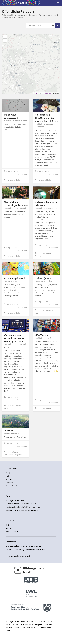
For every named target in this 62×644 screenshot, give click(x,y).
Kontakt (9, 479)
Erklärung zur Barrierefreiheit (18, 556)
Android (9, 528)
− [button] (5, 40)
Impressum (10, 553)
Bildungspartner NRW (15, 500)
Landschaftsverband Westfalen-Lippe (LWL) (24, 507)
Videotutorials (12, 486)
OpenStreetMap (46, 93)
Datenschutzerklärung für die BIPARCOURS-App (25, 549)
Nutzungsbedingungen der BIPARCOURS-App (24, 546)
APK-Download (12, 531)
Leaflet (36, 93)
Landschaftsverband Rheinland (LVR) (21, 504)
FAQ (7, 476)
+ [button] (5, 37)
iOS (7, 525)
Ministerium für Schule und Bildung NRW (23, 510)
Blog (8, 473)
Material (9, 482)
